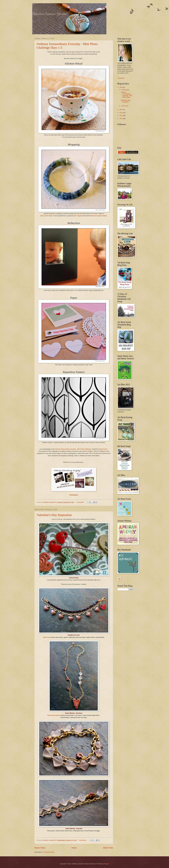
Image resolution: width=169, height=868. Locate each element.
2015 (121, 87)
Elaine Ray (46, 637)
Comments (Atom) (49, 852)
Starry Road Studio (46, 216)
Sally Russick (103, 449)
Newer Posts (40, 848)
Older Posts (108, 848)
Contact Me (121, 78)
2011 (121, 119)
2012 (121, 115)
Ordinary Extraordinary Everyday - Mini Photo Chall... (126, 95)
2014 (121, 110)
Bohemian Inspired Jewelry (98, 216)
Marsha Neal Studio (53, 715)
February (124, 90)
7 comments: (80, 502)
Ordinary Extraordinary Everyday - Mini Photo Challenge (73, 449)
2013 (121, 113)
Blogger (106, 864)
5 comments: (83, 840)
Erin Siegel (78, 216)
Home (74, 848)
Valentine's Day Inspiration (54, 515)
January (124, 106)
